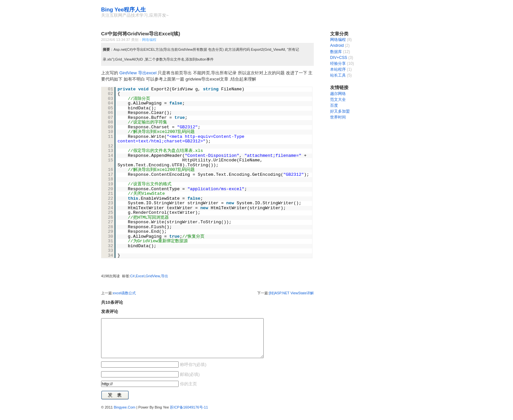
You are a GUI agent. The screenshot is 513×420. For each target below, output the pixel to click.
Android (337, 46)
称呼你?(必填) (193, 372)
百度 (334, 105)
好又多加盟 (340, 111)
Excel (140, 276)
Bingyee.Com (125, 415)
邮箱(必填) (189, 382)
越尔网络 (338, 94)
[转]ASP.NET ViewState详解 (291, 293)
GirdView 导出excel (139, 73)
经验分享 (338, 64)
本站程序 (338, 69)
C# (133, 276)
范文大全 (338, 100)
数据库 (336, 52)
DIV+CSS (339, 58)
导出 (165, 276)
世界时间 (338, 117)
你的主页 (188, 392)
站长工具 (338, 75)
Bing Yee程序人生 (124, 9)
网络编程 (149, 40)
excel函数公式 (124, 293)
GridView (153, 276)
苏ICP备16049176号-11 (189, 415)
